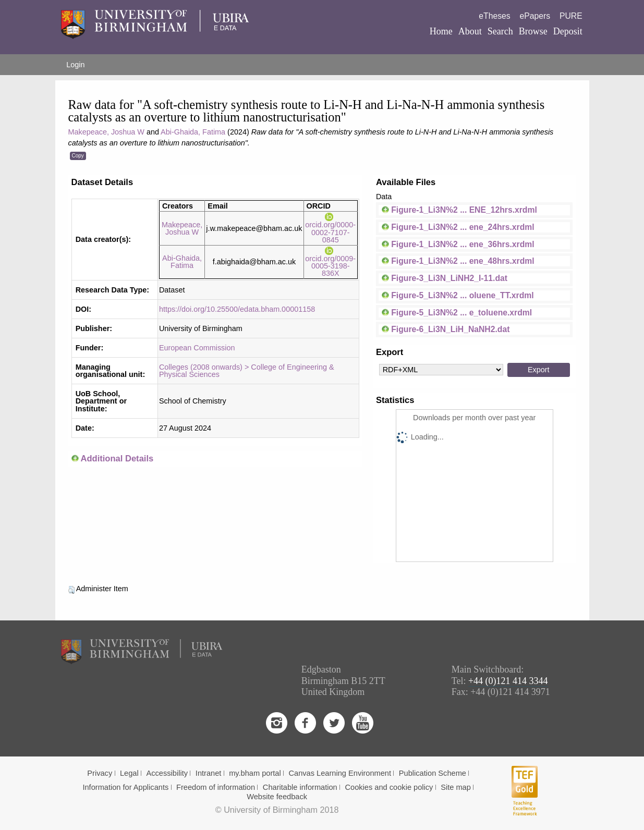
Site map (456, 787)
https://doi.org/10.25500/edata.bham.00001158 (237, 309)
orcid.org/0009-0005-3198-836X (330, 262)
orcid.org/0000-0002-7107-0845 (330, 229)
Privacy (100, 773)
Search (500, 31)
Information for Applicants (125, 787)
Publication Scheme (433, 773)
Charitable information (300, 787)
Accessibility (167, 773)
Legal (129, 773)
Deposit (568, 31)
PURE (571, 16)
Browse (533, 31)
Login (75, 65)
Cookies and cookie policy (389, 787)
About (470, 31)
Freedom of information (216, 787)
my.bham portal (255, 773)
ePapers (535, 16)
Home (441, 31)
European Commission (197, 348)
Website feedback (277, 797)
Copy (78, 156)
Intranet (209, 773)
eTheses (494, 16)
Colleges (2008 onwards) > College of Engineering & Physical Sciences (247, 371)
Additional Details (117, 459)
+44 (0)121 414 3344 (508, 681)
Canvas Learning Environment (340, 773)
